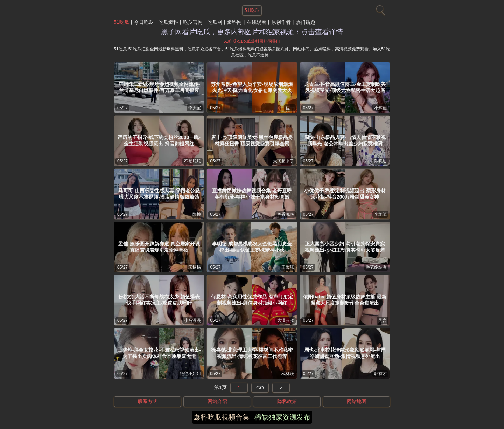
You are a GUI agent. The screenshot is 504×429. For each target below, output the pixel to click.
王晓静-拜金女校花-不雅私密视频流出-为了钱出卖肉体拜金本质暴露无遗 (159, 353)
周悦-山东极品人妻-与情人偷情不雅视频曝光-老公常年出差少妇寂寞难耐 (345, 140)
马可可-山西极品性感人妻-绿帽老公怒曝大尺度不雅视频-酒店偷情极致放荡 (159, 194)
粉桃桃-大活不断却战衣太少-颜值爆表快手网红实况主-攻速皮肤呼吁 (159, 300)
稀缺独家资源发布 (282, 417)
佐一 (290, 108)
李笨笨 (380, 214)
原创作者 (281, 22)
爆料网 (234, 22)
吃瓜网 (215, 22)
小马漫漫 (192, 320)
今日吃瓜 (144, 22)
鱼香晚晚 (286, 214)
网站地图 (357, 401)
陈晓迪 (380, 161)
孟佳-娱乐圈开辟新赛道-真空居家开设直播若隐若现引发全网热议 (159, 247)
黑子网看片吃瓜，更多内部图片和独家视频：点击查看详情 (252, 32)
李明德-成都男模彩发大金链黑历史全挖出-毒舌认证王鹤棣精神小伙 (252, 247)
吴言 (383, 320)
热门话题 (306, 22)
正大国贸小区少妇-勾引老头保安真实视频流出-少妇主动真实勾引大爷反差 (345, 247)
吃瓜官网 (193, 22)
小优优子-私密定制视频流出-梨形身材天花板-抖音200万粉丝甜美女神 (345, 194)
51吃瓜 (121, 22)
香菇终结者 (376, 267)
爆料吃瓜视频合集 (222, 417)
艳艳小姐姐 (190, 374)
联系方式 (148, 401)
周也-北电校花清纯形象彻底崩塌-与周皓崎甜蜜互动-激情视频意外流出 (345, 353)
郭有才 (380, 374)
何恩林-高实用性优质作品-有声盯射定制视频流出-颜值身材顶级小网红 (252, 300)
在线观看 (257, 22)
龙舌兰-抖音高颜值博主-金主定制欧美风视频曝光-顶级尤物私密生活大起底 (345, 87)
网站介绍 (217, 401)
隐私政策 (287, 401)
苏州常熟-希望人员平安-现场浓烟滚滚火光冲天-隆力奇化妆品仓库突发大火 (252, 87)
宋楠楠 (195, 267)
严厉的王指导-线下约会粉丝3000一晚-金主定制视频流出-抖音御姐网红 (159, 140)
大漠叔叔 (286, 320)
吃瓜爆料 (168, 22)
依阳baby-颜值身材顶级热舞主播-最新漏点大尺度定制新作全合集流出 (345, 300)
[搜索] (380, 9)
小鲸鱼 (380, 108)
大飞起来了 (283, 161)
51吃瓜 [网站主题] (252, 10)
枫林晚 (288, 374)
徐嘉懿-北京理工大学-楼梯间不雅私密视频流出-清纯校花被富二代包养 (252, 353)
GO (260, 388)
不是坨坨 (192, 161)
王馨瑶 (288, 267)
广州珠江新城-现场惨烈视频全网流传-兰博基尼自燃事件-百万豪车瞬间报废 (159, 87)
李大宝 (195, 108)
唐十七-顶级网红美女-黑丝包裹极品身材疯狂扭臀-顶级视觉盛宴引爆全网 (252, 140)
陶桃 (197, 214)
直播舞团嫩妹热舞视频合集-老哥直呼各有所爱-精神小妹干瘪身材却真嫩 (252, 194)
